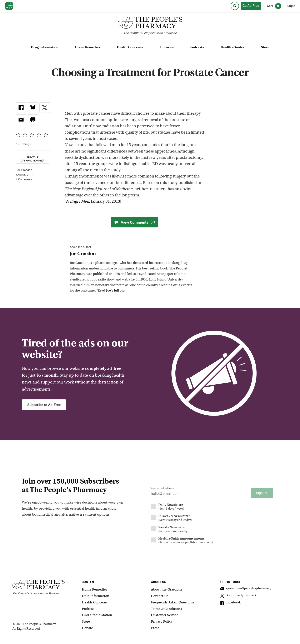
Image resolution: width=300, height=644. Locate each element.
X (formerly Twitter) (238, 596)
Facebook (231, 603)
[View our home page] (9, 6)
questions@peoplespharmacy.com (249, 589)
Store (265, 47)
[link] (21, 108)
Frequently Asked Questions (173, 603)
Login (291, 6)
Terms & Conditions (166, 609)
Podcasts (197, 47)
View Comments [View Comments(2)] (134, 222)
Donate (87, 628)
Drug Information (45, 47)
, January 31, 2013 (93, 202)
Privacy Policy (162, 622)
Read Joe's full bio (111, 291)
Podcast (88, 609)
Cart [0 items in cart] (274, 6)
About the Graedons (167, 590)
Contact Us (160, 596)
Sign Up (262, 493)
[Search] (235, 6)
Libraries (167, 47)
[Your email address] (198, 495)
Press (155, 628)
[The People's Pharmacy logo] (150, 24)
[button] (33, 120)
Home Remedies (87, 47)
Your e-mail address (162, 488)
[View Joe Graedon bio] (132, 254)
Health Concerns (130, 47)
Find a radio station (97, 615)
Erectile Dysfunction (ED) (32, 159)
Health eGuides (232, 47)
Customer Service (165, 615)
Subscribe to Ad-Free (44, 405)
